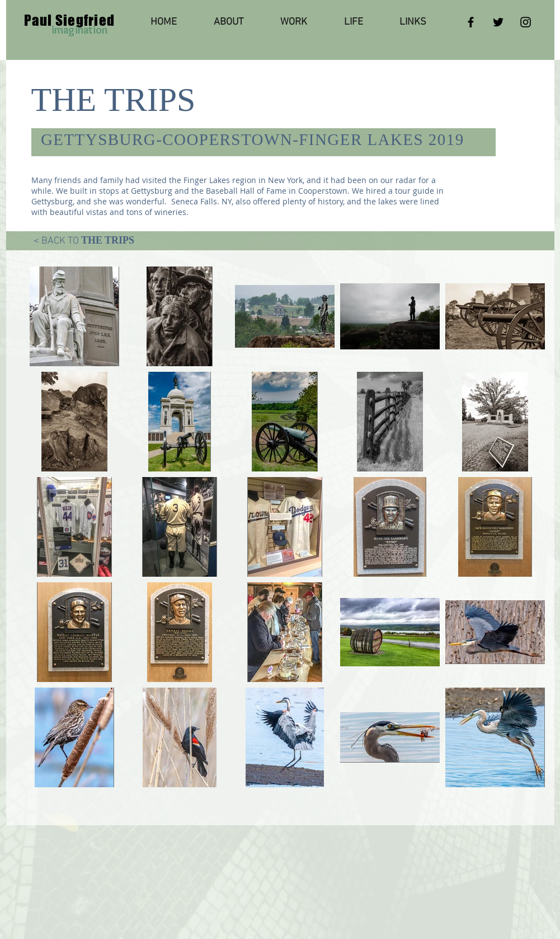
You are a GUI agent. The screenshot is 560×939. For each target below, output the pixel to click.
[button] (294, 22)
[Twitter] (498, 22)
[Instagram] (526, 22)
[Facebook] (471, 22)
